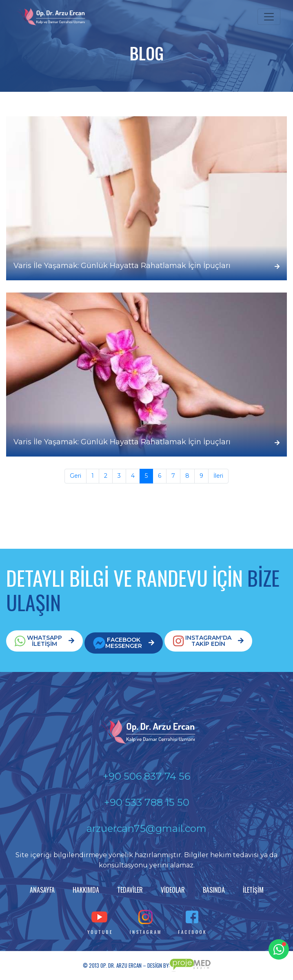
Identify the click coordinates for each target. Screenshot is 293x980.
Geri (75, 476)
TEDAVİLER (130, 890)
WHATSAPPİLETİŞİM (44, 641)
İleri (218, 476)
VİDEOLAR (173, 890)
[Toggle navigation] (269, 17)
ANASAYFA (42, 890)
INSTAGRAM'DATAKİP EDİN (208, 641)
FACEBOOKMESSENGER (124, 643)
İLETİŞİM (253, 890)
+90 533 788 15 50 (147, 802)
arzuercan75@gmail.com (146, 828)
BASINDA (214, 890)
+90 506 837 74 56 (146, 776)
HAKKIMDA (86, 890)
